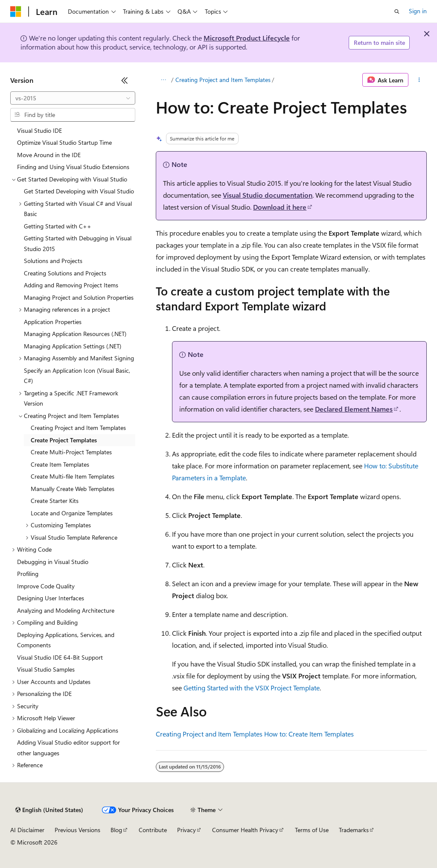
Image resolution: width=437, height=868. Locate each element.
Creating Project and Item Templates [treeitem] (78, 428)
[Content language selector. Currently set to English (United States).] (49, 810)
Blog (116, 830)
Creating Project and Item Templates (223, 80)
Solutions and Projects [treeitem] (53, 261)
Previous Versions (77, 830)
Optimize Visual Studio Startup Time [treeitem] (64, 142)
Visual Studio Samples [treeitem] (46, 669)
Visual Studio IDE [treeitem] (39, 130)
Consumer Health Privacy (245, 830)
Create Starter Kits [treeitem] (55, 501)
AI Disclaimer (27, 830)
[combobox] (73, 98)
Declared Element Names (354, 409)
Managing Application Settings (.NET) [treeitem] (73, 346)
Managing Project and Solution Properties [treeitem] (79, 297)
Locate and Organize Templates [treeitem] (72, 513)
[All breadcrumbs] (163, 80)
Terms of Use (312, 830)
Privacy (186, 830)
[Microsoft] (16, 12)
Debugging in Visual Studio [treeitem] (53, 562)
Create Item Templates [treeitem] (60, 464)
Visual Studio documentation (268, 195)
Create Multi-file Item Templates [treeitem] (73, 476)
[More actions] (419, 80)
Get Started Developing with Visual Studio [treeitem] (79, 191)
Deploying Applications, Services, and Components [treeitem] (66, 640)
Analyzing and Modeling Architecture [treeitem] (66, 610)
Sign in (418, 11)
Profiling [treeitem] (28, 574)
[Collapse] (125, 80)
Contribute (153, 830)
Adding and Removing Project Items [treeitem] (71, 285)
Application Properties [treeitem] (53, 322)
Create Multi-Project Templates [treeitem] (71, 452)
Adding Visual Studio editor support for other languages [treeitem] (68, 748)
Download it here (280, 207)
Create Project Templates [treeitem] (64, 440)
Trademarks (354, 830)
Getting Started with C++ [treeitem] (58, 226)
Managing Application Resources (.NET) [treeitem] (75, 334)
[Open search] (397, 12)
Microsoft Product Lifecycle (247, 38)
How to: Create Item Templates (309, 734)
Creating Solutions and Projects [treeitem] (65, 273)
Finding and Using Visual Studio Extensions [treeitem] (73, 167)
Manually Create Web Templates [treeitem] (73, 489)
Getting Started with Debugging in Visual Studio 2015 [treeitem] (78, 243)
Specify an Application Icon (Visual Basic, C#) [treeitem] (77, 376)
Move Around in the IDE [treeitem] (49, 155)
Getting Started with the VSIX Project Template (252, 688)
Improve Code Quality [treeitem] (46, 586)
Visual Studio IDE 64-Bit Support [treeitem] (60, 657)
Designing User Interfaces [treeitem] (51, 598)
